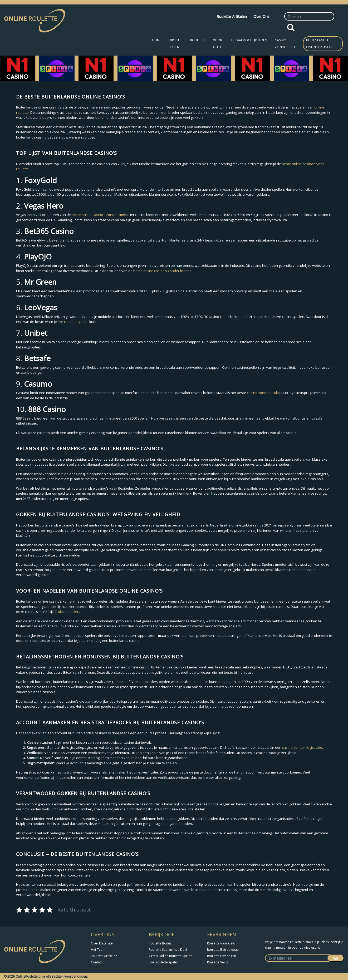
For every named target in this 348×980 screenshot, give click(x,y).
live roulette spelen (73, 322)
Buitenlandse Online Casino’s (319, 44)
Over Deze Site (102, 943)
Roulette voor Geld (221, 943)
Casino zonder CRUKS (286, 44)
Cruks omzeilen (67, 612)
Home (157, 40)
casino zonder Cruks (263, 393)
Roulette (198, 40)
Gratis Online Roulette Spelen (171, 956)
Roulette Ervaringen (222, 956)
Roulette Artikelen (232, 16)
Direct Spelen (174, 44)
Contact (97, 962)
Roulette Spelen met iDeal (168, 950)
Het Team (98, 950)
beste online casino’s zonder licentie (162, 271)
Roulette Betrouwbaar (224, 950)
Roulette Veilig (218, 962)
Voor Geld (218, 44)
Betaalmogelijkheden (249, 40)
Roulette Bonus (160, 943)
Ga (336, 958)
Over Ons (261, 16)
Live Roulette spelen (164, 962)
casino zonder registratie (302, 747)
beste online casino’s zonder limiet (99, 215)
